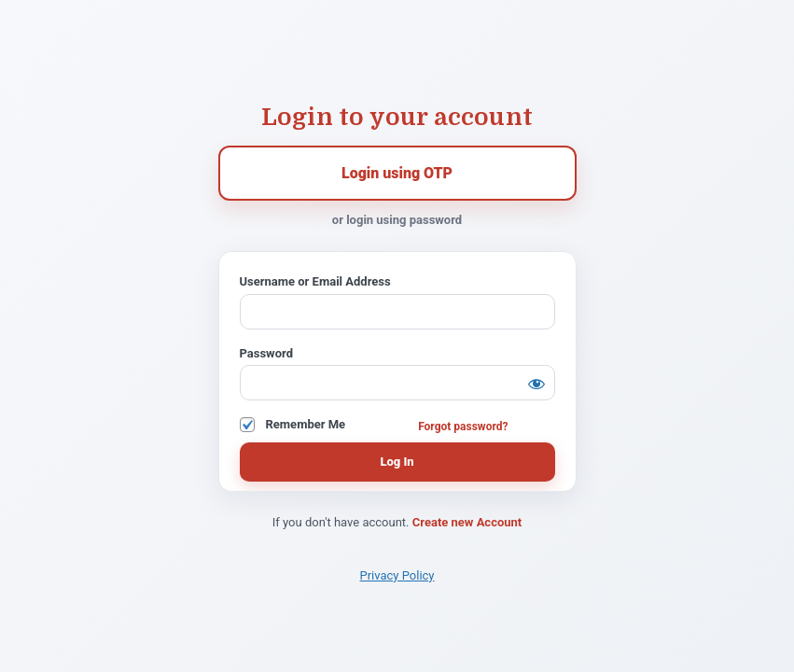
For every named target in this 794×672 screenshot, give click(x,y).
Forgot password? (463, 427)
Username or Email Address (315, 281)
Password (266, 353)
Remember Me (306, 424)
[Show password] (536, 384)
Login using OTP (397, 173)
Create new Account (467, 522)
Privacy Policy (397, 575)
